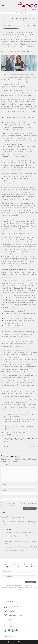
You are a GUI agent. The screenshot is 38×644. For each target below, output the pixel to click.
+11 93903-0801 (13, 607)
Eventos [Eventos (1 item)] (27, 518)
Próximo (34, 446)
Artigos (17, 438)
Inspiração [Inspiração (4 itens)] (20, 522)
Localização (12, 619)
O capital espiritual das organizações (13, 550)
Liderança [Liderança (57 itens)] (30, 521)
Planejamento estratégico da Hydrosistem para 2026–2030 (20, 547)
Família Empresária (31, 438)
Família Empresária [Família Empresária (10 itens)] (9, 522)
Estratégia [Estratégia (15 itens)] (20, 517)
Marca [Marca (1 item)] (2, 525)
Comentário (5, 464)
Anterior (4, 446)
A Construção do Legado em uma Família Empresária (18, 532)
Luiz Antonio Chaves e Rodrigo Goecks (14, 440)
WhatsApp (11, 611)
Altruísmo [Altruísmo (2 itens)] (3, 518)
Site (2, 497)
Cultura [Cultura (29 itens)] (10, 517)
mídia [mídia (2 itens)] (6, 525)
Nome (3, 485)
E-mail (3, 491)
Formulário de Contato (16, 615)
